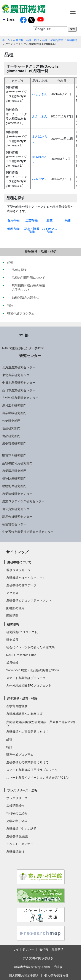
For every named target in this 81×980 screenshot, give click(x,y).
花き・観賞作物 (32, 230)
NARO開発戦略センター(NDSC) (24, 348)
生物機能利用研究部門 (17, 463)
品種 (45, 40)
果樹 (68, 220)
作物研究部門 (11, 421)
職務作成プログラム (20, 755)
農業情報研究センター (17, 494)
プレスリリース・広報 (22, 790)
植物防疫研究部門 (14, 479)
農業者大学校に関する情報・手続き (38, 967)
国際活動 (12, 616)
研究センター (30, 356)
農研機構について (19, 562)
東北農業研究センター (17, 375)
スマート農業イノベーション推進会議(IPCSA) (37, 778)
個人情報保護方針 (56, 975)
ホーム (6, 40)
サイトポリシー (24, 949)
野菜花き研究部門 (14, 456)
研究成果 (12, 640)
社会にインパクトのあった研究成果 (30, 647)
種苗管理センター (14, 524)
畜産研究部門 (11, 428)
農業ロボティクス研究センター (23, 501)
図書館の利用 (15, 608)
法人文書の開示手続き (38, 958)
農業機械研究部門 (14, 413)
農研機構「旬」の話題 (21, 829)
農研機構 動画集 (17, 836)
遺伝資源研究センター (17, 509)
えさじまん (40, 116)
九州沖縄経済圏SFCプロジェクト (29, 685)
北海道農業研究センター (19, 367)
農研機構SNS (15, 852)
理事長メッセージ (18, 570)
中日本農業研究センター (19, 383)
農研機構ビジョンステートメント (29, 600)
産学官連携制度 (17, 706)
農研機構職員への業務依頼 (24, 714)
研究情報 (13, 624)
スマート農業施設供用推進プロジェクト (33, 770)
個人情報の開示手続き (24, 975)
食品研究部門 (11, 436)
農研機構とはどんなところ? (25, 578)
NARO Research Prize (21, 655)
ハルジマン (40, 179)
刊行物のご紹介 (17, 813)
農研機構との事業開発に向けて (27, 732)
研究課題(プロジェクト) (22, 632)
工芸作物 (32, 220)
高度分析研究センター (17, 517)
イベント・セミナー (20, 844)
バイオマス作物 (49, 230)
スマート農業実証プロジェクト (27, 678)
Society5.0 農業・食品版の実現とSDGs (33, 670)
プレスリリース (17, 798)
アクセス (12, 593)
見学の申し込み (17, 821)
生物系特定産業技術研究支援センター (28, 532)
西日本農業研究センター (19, 390)
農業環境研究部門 (14, 471)
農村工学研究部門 (14, 406)
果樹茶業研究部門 (14, 444)
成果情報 (12, 663)
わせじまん (40, 94)
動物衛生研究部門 (14, 486)
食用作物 (13, 220)
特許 (9, 747)
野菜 (49, 220)
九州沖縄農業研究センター (20, 398)
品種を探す (57, 40)
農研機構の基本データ (21, 585)
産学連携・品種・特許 (26, 40)
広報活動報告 (15, 806)
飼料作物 (72, 40)
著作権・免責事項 (51, 949)
